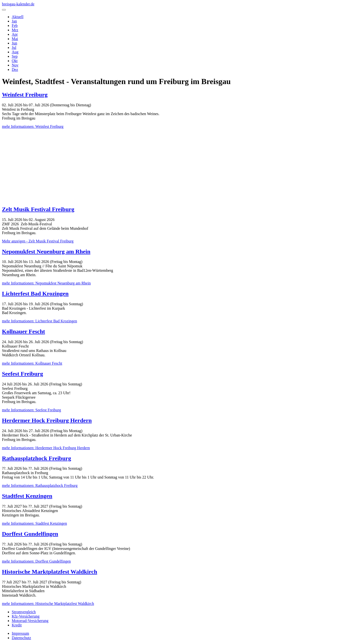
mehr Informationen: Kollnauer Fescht (32, 363)
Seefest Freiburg (22, 374)
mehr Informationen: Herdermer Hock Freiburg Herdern (46, 448)
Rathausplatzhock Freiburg (37, 458)
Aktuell (18, 17)
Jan (14, 21)
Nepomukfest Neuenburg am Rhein (46, 251)
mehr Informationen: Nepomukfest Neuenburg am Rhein (46, 283)
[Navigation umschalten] (4, 10)
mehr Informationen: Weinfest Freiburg (33, 126)
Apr (15, 34)
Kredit (17, 625)
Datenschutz (21, 638)
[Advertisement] (174, 167)
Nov (15, 65)
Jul (14, 48)
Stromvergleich (24, 612)
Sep (15, 56)
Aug (15, 52)
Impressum (20, 633)
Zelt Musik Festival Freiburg (38, 209)
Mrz (15, 30)
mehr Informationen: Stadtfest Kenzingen (34, 523)
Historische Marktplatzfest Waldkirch (50, 572)
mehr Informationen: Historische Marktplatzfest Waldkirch (48, 604)
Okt (15, 61)
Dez (15, 70)
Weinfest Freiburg (25, 95)
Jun (14, 43)
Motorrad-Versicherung (30, 621)
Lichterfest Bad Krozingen (35, 294)
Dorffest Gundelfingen (30, 534)
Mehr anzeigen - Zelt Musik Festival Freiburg (38, 241)
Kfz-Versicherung (26, 616)
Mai (15, 39)
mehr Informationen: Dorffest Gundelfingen (36, 561)
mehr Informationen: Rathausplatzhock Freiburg (40, 486)
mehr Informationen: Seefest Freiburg (32, 410)
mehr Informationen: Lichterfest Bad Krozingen (39, 321)
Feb (15, 26)
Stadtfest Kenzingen (27, 496)
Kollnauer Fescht (23, 331)
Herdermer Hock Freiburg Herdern (47, 420)
